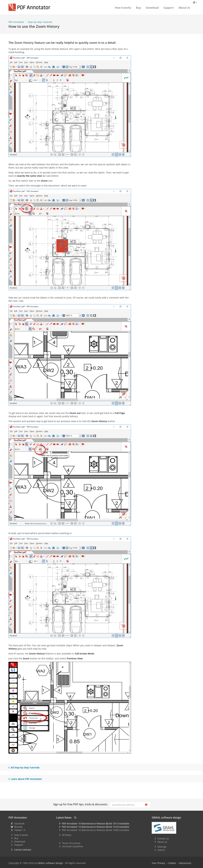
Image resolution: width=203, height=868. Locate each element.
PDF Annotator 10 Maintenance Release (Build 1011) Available (96, 824)
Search (161, 850)
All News (67, 835)
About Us (184, 8)
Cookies (172, 863)
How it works (123, 8)
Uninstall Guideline (72, 846)
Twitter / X (20, 830)
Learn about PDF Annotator (25, 779)
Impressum (185, 863)
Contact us (163, 839)
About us (162, 842)
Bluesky (18, 827)
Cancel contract (23, 850)
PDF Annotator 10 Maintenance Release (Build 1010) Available (96, 827)
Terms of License (71, 843)
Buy (138, 8)
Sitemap (162, 847)
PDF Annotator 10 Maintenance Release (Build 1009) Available (96, 830)
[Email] (127, 805)
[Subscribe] (146, 805)
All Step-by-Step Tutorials (24, 768)
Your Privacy (158, 863)
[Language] (195, 2)
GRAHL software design (50, 863)
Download (152, 8)
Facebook (19, 824)
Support (169, 8)
